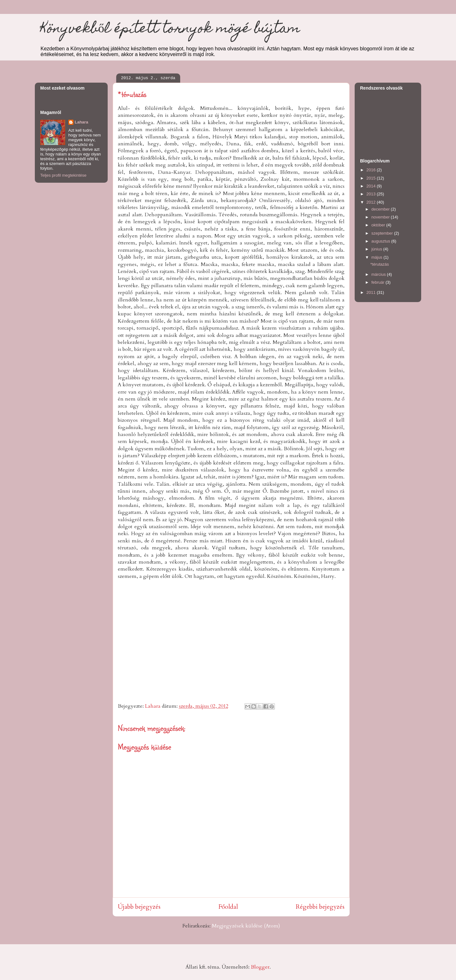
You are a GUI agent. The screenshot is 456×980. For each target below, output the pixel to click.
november (381, 217)
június (377, 249)
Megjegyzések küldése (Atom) (246, 926)
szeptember (383, 233)
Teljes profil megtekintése (63, 175)
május (377, 257)
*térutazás (380, 264)
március (379, 274)
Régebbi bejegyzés (320, 907)
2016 (372, 170)
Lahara (82, 122)
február (379, 282)
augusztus (381, 241)
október (379, 225)
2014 (372, 186)
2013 (372, 194)
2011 (372, 292)
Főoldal (228, 907)
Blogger (260, 967)
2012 (372, 202)
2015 (372, 178)
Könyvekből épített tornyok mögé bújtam (170, 30)
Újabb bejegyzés (139, 907)
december (381, 209)
